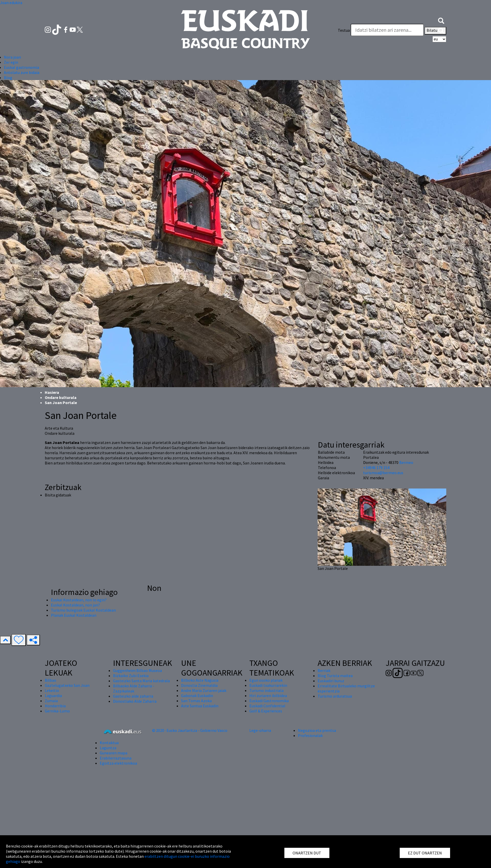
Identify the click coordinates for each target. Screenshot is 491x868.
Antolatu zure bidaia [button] (22, 72)
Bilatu (435, 31)
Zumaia (51, 701)
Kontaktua (109, 743)
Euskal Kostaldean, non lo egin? (79, 600)
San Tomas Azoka (196, 701)
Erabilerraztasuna (116, 758)
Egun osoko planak (266, 680)
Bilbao (51, 680)
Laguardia (53, 696)
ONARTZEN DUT (307, 853)
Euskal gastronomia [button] (21, 67)
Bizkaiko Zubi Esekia (131, 676)
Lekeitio (52, 690)
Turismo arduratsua (335, 696)
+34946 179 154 (376, 468)
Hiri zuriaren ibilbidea (268, 696)
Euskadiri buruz (331, 681)
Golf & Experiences (266, 711)
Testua (344, 30)
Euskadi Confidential (267, 706)
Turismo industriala (266, 690)
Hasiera (52, 392)
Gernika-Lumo (57, 711)
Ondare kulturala (61, 397)
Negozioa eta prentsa (317, 730)
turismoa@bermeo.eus (383, 473)
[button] (441, 20)
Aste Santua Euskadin (200, 706)
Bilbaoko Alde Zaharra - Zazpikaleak (134, 688)
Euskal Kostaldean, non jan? (75, 605)
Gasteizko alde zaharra (133, 696)
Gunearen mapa (114, 753)
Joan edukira (11, 3)
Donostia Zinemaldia (199, 685)
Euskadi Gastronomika (269, 701)
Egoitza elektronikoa (118, 763)
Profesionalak (310, 735)
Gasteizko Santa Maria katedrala (141, 681)
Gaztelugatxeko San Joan (67, 685)
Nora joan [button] (12, 57)
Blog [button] (8, 78)
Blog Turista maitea (335, 676)
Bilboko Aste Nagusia (200, 680)
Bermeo (406, 462)
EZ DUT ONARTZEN (425, 853)
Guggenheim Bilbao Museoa (137, 670)
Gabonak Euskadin (197, 696)
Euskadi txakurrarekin (268, 685)
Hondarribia (55, 706)
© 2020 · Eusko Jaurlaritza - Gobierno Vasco (190, 730)
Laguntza (108, 748)
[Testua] (387, 30)
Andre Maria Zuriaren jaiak (204, 690)
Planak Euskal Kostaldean (74, 615)
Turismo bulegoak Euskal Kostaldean (83, 610)
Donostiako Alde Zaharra (135, 701)
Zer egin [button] (11, 62)
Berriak (324, 670)
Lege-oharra (260, 730)
